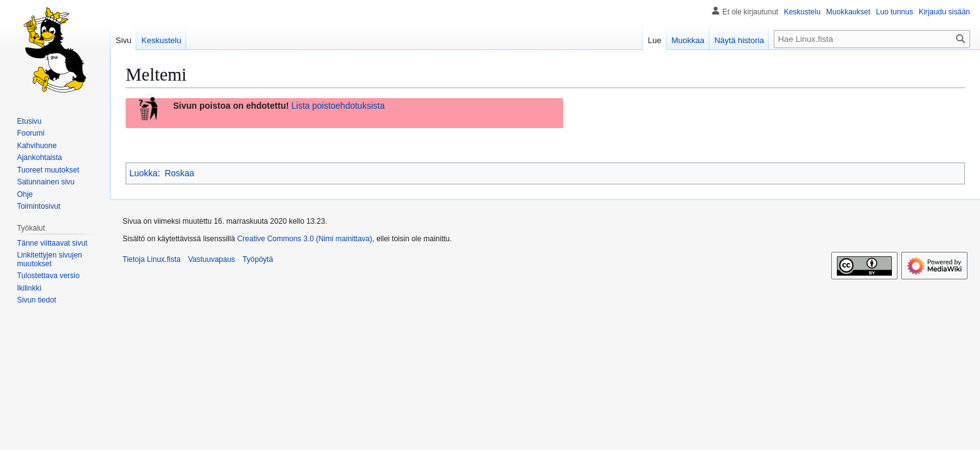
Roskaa (179, 173)
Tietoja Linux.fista (152, 259)
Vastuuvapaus (212, 259)
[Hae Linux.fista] (872, 39)
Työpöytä (258, 259)
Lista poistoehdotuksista (338, 106)
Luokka (143, 173)
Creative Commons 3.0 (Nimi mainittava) (304, 239)
